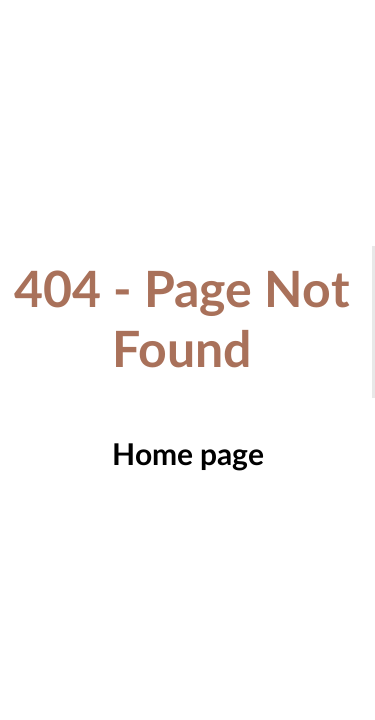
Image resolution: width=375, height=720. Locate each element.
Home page (188, 456)
